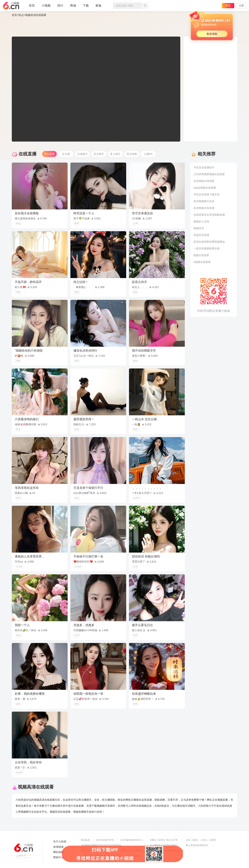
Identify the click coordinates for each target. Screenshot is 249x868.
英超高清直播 (201, 235)
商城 (73, 7)
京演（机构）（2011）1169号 (201, 840)
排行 (60, 6)
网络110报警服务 (89, 851)
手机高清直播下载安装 (207, 194)
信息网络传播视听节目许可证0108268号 (101, 845)
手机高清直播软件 (204, 167)
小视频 (46, 7)
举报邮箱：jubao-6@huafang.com (167, 851)
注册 (241, 6)
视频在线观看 (201, 255)
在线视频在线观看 (204, 181)
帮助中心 (58, 857)
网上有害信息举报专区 (197, 845)
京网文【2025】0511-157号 (164, 840)
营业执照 (85, 840)
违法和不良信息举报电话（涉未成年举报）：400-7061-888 (110, 856)
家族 (98, 7)
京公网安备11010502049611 (164, 845)
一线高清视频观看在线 (207, 248)
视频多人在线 (201, 221)
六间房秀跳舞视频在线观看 (209, 174)
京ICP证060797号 (105, 840)
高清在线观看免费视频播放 (209, 242)
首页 (32, 7)
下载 (86, 6)
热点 (21, 15)
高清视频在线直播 (204, 208)
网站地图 (58, 852)
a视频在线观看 (202, 262)
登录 (228, 6)
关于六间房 (60, 842)
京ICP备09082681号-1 (131, 840)
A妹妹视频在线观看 (205, 188)
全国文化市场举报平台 (131, 851)
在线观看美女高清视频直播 (209, 215)
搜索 (145, 6)
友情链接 (58, 847)
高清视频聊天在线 (204, 201)
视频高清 (199, 228)
